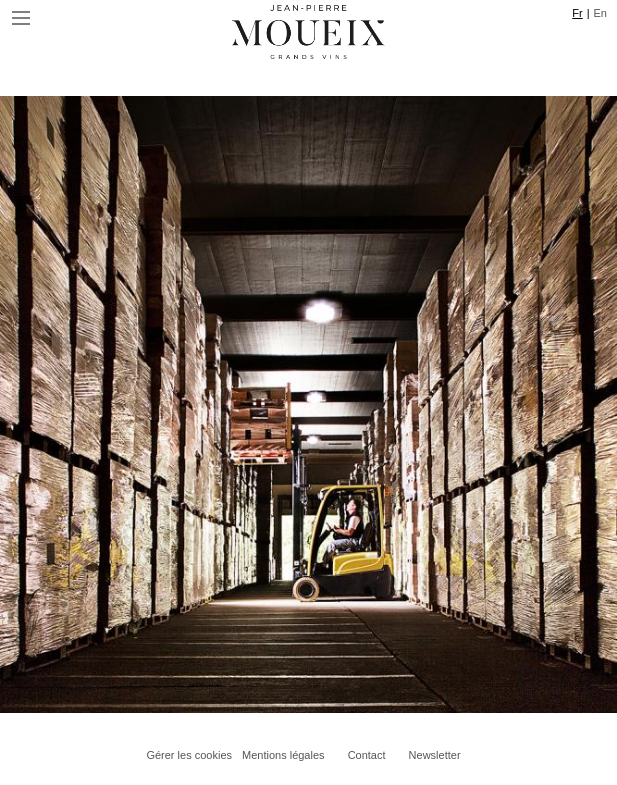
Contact (367, 755)
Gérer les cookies (189, 755)
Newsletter (435, 755)
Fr (577, 13)
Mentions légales (283, 755)
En (600, 13)
